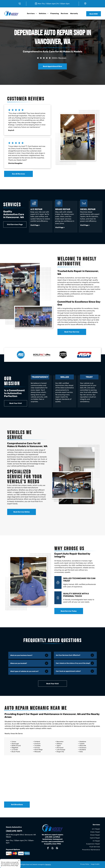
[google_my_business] (57, 848)
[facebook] (48, 848)
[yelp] (52, 848)
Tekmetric (48, 865)
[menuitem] (32, 13)
